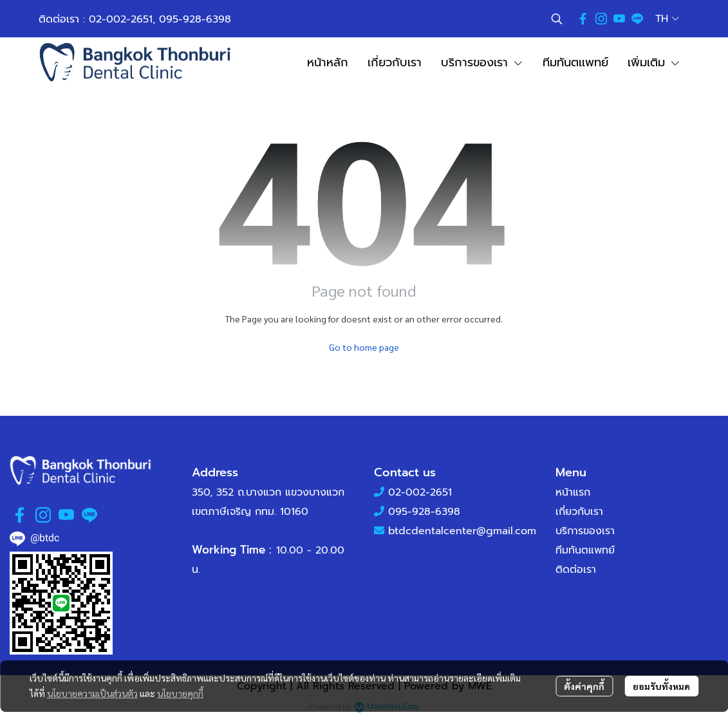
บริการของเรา (585, 531)
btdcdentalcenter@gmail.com (462, 531)
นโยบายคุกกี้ (180, 693)
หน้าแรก (573, 492)
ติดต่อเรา (576, 570)
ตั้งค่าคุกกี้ (584, 686)
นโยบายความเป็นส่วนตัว (92, 693)
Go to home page (364, 347)
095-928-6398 (195, 19)
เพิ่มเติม (654, 62)
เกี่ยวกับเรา (579, 512)
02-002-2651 (121, 19)
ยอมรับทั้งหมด (661, 686)
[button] (557, 19)
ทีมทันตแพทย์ (585, 550)
